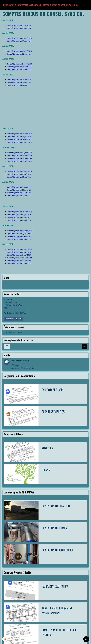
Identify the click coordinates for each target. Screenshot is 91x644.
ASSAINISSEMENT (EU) (54, 412)
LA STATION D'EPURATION (56, 506)
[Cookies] (5, 639)
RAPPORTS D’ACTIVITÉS (55, 586)
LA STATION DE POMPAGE (56, 528)
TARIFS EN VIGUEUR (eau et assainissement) (57, 610)
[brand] (41, 5)
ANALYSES (47, 448)
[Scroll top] (86, 639)
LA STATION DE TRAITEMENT (57, 550)
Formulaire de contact (13, 319)
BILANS (46, 470)
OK (85, 346)
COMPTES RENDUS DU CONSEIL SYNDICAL (59, 632)
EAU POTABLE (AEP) (53, 390)
